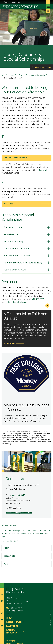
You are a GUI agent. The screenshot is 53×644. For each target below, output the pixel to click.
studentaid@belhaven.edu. (19, 302)
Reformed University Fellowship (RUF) (23, 263)
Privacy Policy (21, 637)
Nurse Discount (11, 234)
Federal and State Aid (15, 270)
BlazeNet (43, 170)
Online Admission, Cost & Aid (37, 75)
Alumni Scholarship (14, 242)
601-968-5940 (19, 495)
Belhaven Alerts (34, 637)
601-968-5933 (38, 299)
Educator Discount (13, 227)
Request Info (16, 2)
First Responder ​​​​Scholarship (18, 256)
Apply (6, 2)
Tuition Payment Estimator (16, 158)
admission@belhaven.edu (16, 609)
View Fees (8, 204)
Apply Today (9, 343)
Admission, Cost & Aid (14, 75)
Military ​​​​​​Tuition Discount (16, 249)
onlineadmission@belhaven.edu (19, 513)
